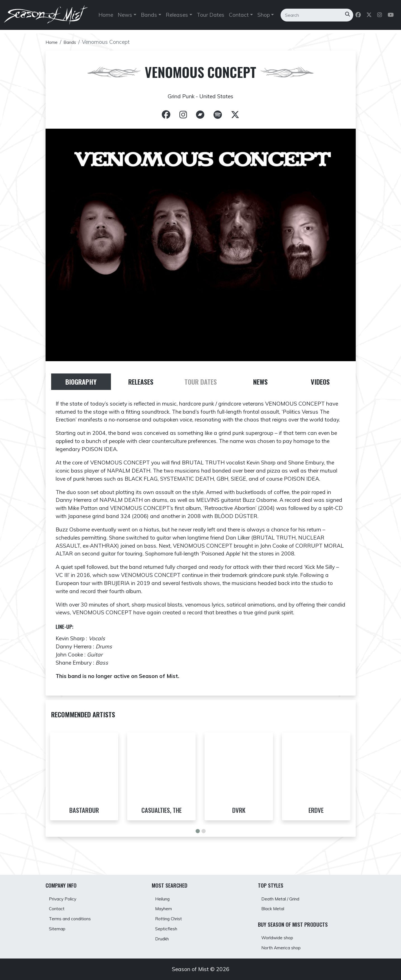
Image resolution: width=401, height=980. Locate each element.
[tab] (81, 384)
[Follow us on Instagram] (380, 17)
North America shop (287, 946)
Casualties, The (161, 814)
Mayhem (167, 902)
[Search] (311, 17)
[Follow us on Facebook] (358, 17)
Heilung (166, 890)
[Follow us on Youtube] (391, 17)
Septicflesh (170, 928)
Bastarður (84, 814)
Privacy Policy (67, 890)
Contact (60, 902)
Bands (74, 42)
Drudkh (165, 940)
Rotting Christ (173, 915)
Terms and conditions (77, 915)
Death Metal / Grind (286, 890)
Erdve (316, 814)
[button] (198, 846)
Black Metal (277, 902)
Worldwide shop (283, 934)
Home (106, 17)
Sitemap (60, 928)
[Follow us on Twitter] (369, 17)
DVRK (239, 814)
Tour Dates (210, 17)
